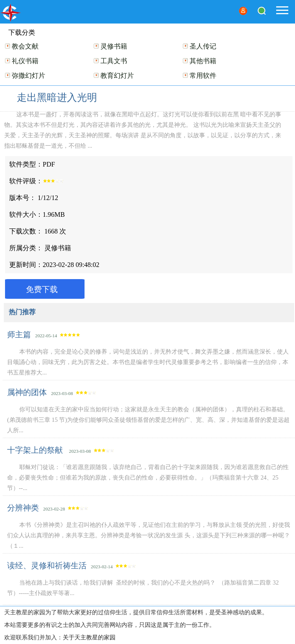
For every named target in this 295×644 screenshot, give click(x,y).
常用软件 (203, 76)
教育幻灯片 (117, 76)
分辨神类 (23, 508)
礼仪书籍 (25, 61)
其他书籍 (203, 61)
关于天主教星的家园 (89, 638)
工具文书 (114, 61)
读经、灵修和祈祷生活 (47, 566)
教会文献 (25, 46)
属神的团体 (27, 392)
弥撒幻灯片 (28, 76)
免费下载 (42, 289)
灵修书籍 (114, 46)
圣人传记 (203, 46)
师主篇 (19, 335)
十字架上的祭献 (36, 450)
